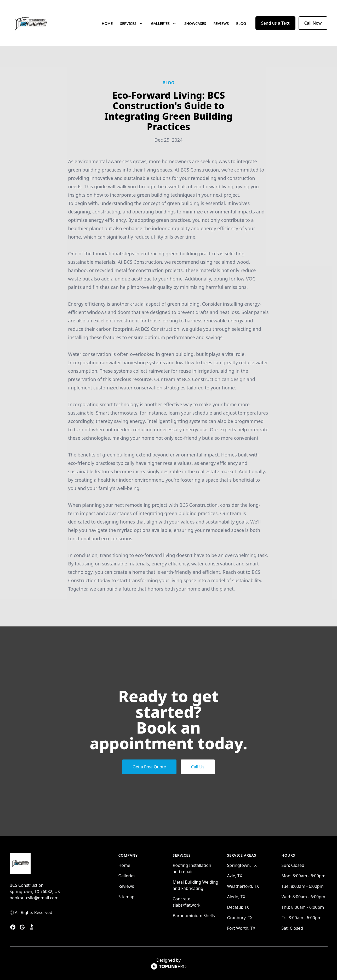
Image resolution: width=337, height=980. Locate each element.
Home (107, 23)
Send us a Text (275, 23)
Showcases (195, 23)
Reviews (221, 23)
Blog (241, 23)
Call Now (313, 23)
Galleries (127, 876)
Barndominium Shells (194, 916)
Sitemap (127, 897)
